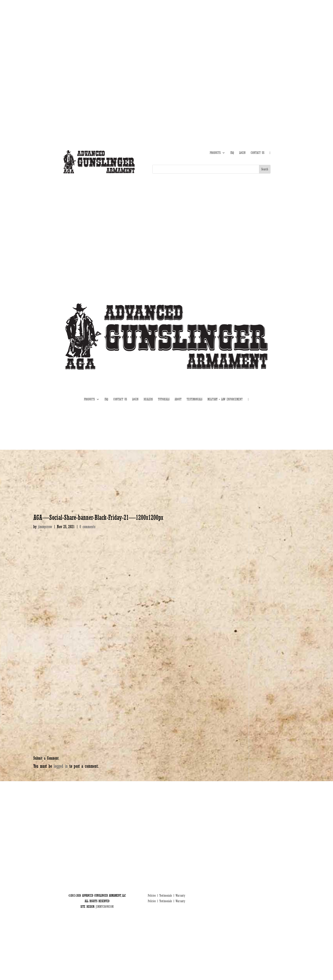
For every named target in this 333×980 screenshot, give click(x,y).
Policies (152, 896)
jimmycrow (45, 527)
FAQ (232, 153)
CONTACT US (257, 153)
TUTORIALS (235, 50)
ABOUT (221, 50)
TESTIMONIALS (194, 399)
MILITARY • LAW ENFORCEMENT (225, 399)
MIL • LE (266, 50)
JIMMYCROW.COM (105, 907)
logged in (61, 766)
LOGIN (242, 153)
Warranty (180, 896)
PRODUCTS (215, 153)
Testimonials (166, 896)
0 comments (88, 527)
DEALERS (251, 50)
